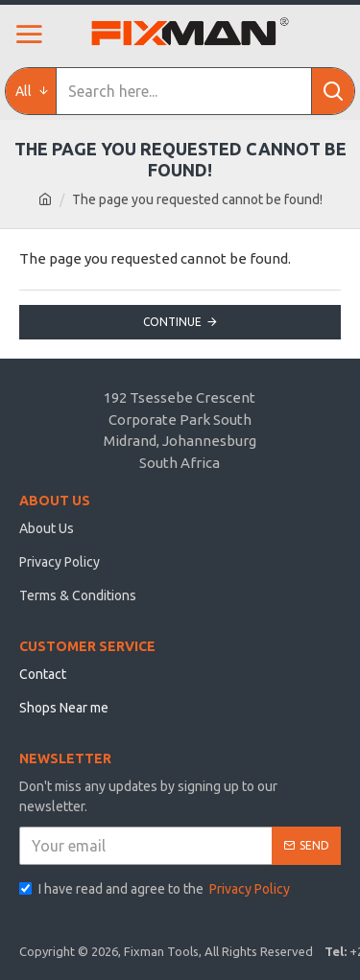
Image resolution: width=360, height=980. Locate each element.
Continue (172, 322)
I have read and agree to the (156, 889)
